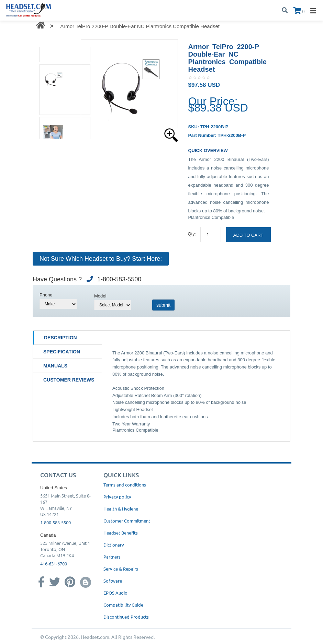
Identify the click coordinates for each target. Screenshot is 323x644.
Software (113, 581)
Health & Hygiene (121, 509)
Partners (112, 557)
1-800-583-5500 (55, 522)
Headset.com (95, 637)
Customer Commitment (127, 521)
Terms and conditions (125, 485)
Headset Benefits (121, 533)
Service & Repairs (121, 569)
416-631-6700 (54, 564)
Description (60, 338)
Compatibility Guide (123, 605)
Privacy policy (117, 497)
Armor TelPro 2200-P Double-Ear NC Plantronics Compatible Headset (140, 26)
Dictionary (114, 545)
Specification (62, 352)
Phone (46, 295)
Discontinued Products (126, 617)
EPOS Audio (115, 593)
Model (100, 296)
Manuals (55, 366)
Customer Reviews (69, 380)
